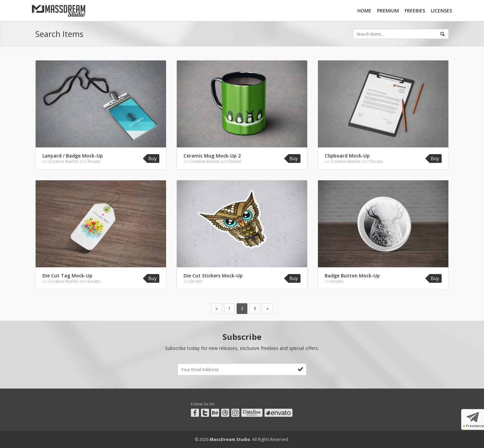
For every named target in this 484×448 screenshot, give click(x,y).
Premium (388, 11)
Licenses (441, 11)
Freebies (415, 11)
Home (364, 11)
